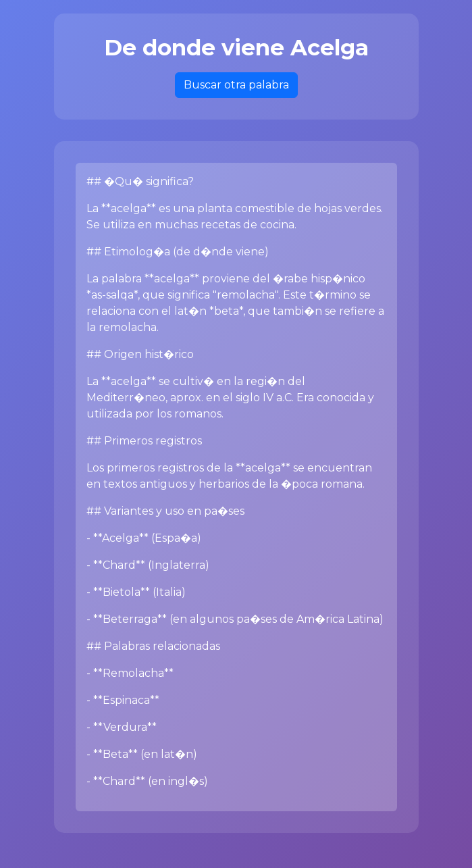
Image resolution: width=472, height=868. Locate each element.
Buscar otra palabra (236, 85)
